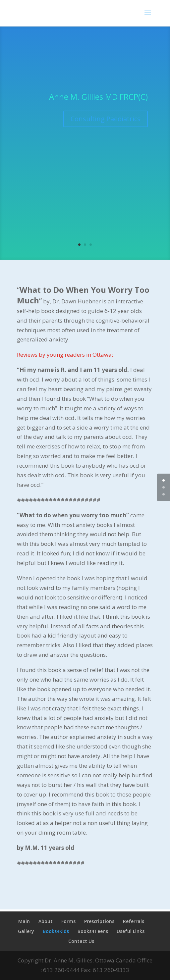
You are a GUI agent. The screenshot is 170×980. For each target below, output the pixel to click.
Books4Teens (93, 931)
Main (24, 921)
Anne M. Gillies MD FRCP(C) (98, 97)
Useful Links (131, 931)
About (46, 921)
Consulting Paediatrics (106, 119)
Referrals (134, 921)
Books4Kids (56, 931)
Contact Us (81, 941)
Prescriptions (99, 921)
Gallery (26, 931)
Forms (68, 921)
